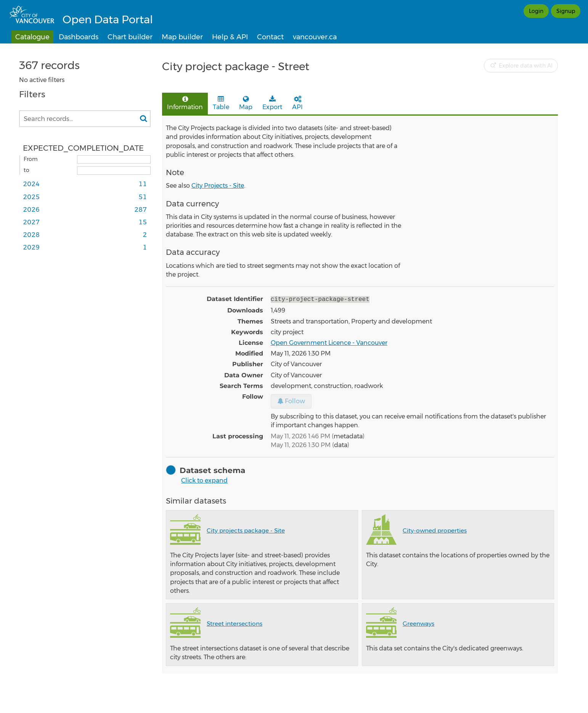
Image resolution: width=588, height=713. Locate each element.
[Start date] (114, 159)
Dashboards (79, 37)
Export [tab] (272, 103)
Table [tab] (221, 103)
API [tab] (297, 103)
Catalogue (32, 37)
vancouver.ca (315, 37)
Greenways (419, 623)
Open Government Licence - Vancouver (329, 342)
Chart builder (130, 37)
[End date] (114, 171)
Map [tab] (246, 103)
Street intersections (235, 623)
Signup (566, 11)
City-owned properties (435, 530)
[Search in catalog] (143, 119)
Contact (270, 37)
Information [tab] (185, 103)
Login (536, 11)
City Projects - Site (218, 186)
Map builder (182, 37)
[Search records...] (85, 119)
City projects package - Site (246, 530)
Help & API (230, 37)
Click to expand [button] (204, 480)
